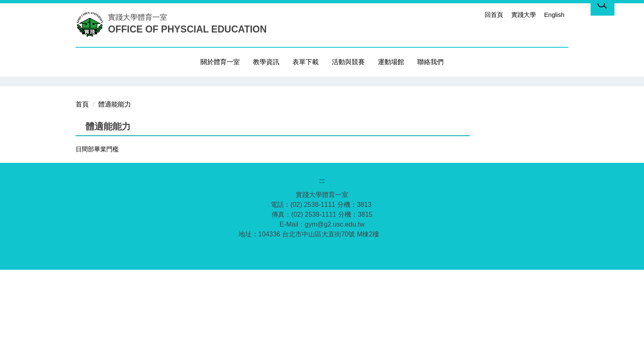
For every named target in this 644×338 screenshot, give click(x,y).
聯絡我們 (430, 62)
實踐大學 (524, 15)
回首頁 (494, 15)
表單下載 (306, 62)
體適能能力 (115, 172)
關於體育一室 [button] (220, 62)
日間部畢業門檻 (97, 217)
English (554, 15)
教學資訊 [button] (266, 62)
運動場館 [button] (391, 62)
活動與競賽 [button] (348, 62)
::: (474, 15)
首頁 (82, 172)
